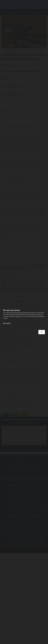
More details (7, 323)
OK (42, 332)
